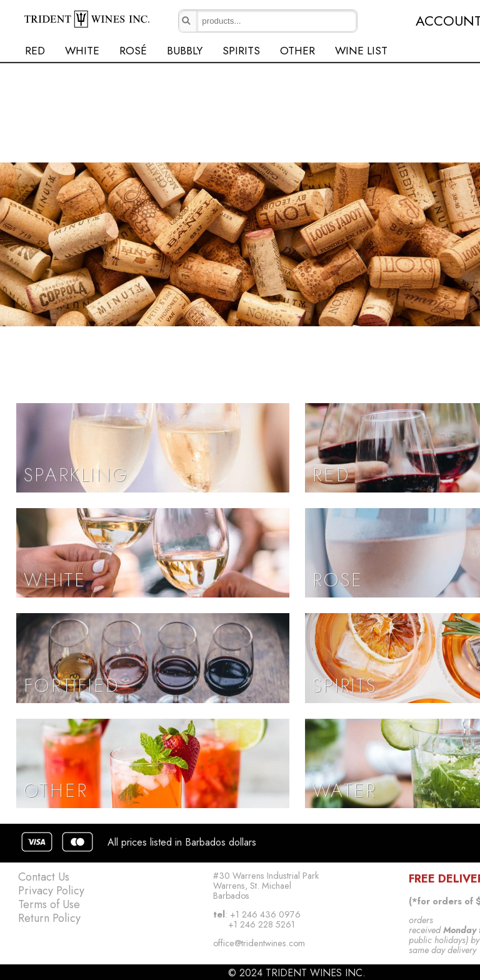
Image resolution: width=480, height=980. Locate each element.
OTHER (297, 51)
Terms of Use (49, 904)
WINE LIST (361, 51)
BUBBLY (185, 51)
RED (35, 51)
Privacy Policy (51, 891)
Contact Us (44, 877)
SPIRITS (241, 51)
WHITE (82, 51)
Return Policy (49, 918)
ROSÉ (133, 51)
